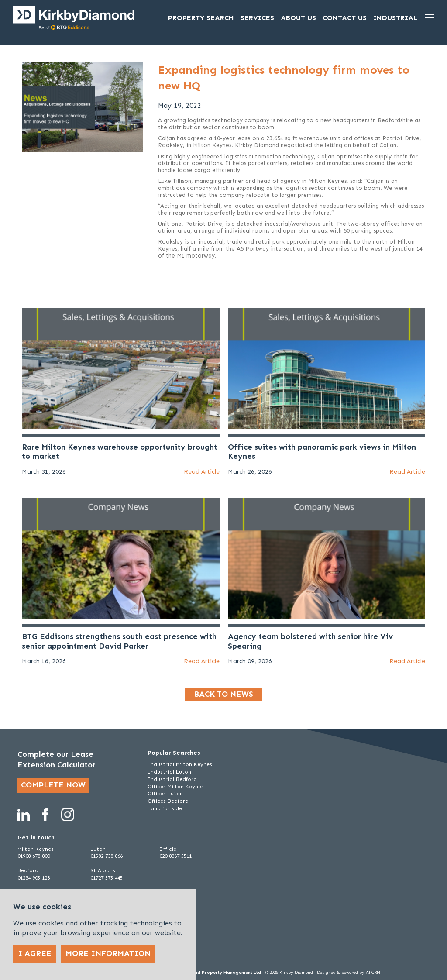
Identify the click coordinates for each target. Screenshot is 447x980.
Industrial (395, 18)
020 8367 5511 (175, 856)
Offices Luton (165, 794)
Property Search (201, 18)
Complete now (53, 785)
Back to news (223, 694)
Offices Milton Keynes (176, 787)
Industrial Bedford (172, 779)
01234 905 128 (34, 878)
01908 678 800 (34, 856)
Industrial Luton (169, 772)
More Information (108, 953)
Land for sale (165, 808)
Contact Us (345, 18)
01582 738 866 (107, 856)
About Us (298, 18)
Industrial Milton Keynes (180, 764)
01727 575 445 (107, 878)
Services (257, 18)
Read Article (202, 472)
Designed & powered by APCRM (349, 973)
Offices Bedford (168, 801)
